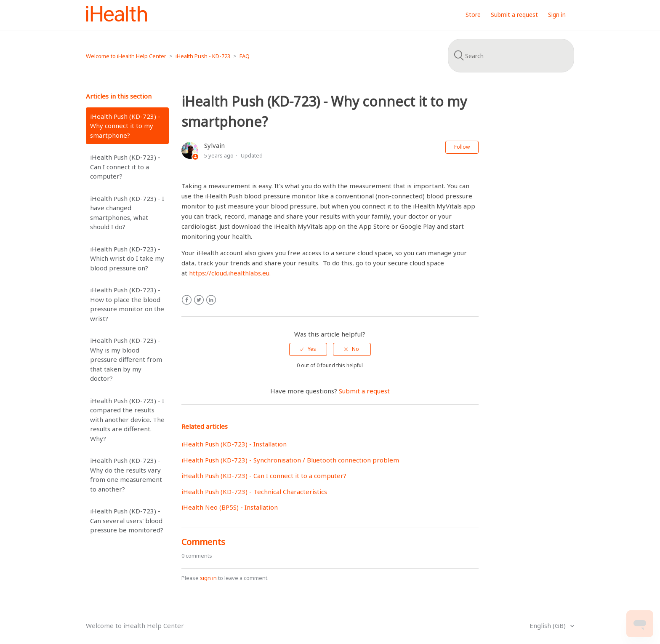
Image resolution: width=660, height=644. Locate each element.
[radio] (308, 349)
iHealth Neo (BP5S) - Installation (230, 507)
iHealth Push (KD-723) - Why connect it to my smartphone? (125, 126)
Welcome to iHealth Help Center (126, 56)
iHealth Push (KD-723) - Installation (234, 444)
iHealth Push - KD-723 (203, 56)
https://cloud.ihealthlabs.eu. (230, 273)
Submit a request (514, 15)
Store (473, 15)
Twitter (199, 300)
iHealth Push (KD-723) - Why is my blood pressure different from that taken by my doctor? (126, 359)
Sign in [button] (557, 15)
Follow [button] (462, 147)
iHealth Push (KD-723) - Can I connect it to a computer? (125, 167)
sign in (208, 578)
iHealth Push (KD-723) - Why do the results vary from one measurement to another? (126, 475)
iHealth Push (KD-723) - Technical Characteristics (254, 492)
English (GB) (548, 625)
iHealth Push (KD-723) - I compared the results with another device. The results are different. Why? (127, 420)
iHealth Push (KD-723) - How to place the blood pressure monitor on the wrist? (127, 304)
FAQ (245, 56)
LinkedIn (211, 300)
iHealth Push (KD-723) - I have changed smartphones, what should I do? (127, 213)
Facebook (187, 300)
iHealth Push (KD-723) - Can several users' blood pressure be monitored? (127, 520)
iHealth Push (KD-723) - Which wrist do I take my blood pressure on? (127, 258)
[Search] (511, 56)
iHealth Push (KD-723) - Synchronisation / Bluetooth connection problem (290, 460)
